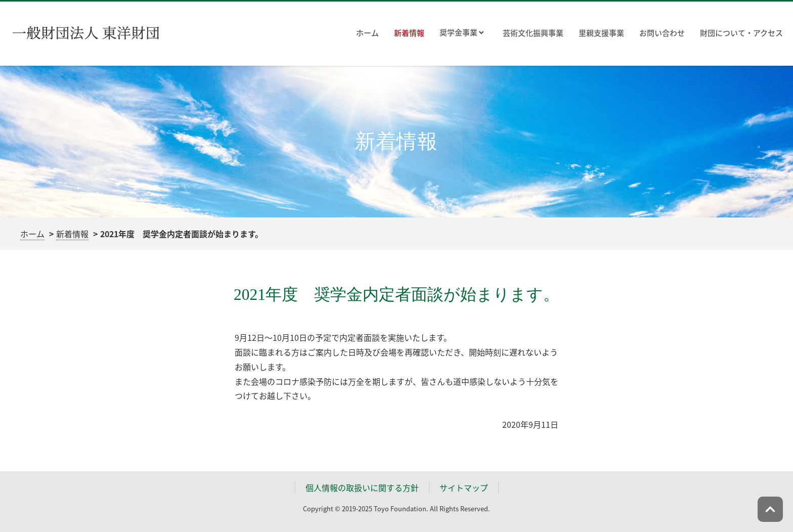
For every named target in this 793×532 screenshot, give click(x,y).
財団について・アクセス (741, 33)
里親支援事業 (601, 33)
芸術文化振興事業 (533, 33)
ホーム (367, 33)
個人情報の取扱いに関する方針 (362, 487)
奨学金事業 (461, 33)
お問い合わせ (662, 33)
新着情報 (409, 33)
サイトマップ (464, 487)
